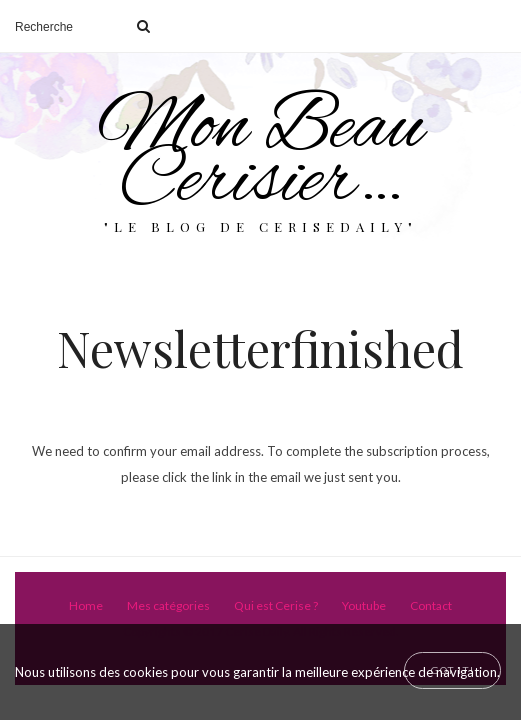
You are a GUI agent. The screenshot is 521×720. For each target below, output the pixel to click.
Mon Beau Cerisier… (261, 156)
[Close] (452, 670)
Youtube (364, 605)
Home (86, 605)
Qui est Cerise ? (276, 605)
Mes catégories (168, 605)
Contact (431, 605)
